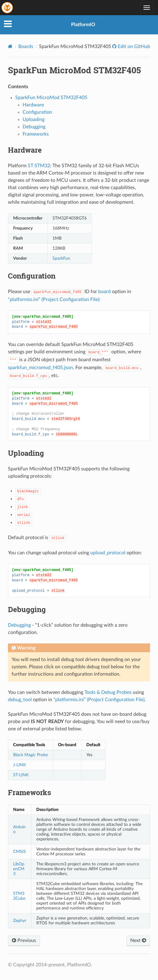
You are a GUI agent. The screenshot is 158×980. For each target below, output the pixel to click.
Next (138, 940)
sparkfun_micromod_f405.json (40, 368)
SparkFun (61, 258)
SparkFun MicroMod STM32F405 (51, 98)
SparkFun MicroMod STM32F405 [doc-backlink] (74, 70)
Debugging (34, 127)
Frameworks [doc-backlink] (29, 792)
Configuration (37, 112)
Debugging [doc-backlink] (27, 609)
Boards (26, 47)
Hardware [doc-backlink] (25, 150)
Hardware (33, 105)
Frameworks (36, 134)
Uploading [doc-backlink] (26, 453)
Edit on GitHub (133, 47)
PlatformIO (83, 25)
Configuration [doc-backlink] (32, 276)
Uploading (34, 119)
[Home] (10, 46)
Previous (24, 940)
